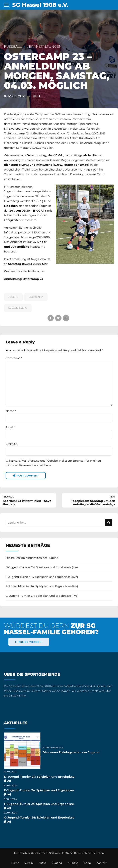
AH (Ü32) (73, 863)
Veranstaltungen (44, 46)
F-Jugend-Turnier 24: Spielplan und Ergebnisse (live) (42, 586)
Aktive (43, 863)
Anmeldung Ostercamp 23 (23, 279)
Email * (10, 427)
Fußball (13, 46)
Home (15, 863)
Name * (11, 411)
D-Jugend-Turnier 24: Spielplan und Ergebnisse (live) (42, 567)
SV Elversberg (18, 308)
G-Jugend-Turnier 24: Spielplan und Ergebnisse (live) (42, 596)
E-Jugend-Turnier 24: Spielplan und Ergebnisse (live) (42, 577)
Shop (87, 863)
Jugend (13, 297)
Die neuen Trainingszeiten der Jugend (32, 558)
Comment (14, 358)
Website (11, 444)
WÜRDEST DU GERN (51, 629)
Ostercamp (36, 297)
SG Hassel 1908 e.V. (40, 5)
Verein (29, 863)
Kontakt (102, 863)
